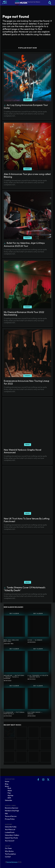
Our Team (8, 848)
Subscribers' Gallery (12, 835)
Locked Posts (10, 832)
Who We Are (9, 851)
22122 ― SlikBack (35, 640)
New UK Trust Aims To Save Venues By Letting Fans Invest (27, 520)
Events (28, 100)
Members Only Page (12, 811)
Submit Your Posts (11, 838)
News (28, 445)
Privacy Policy (10, 819)
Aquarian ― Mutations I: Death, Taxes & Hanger (14, 677)
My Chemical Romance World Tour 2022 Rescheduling (24, 313)
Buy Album (14, 613)
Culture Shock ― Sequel (35, 713)
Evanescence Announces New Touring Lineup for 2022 (27, 382)
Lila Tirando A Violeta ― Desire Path (38, 676)
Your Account (10, 841)
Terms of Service (11, 816)
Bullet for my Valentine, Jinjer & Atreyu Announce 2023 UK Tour (24, 244)
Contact (8, 857)
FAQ (6, 814)
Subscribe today (11, 827)
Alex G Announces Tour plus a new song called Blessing (27, 175)
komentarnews (12, 862)
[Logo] (27, 3)
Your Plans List (10, 829)
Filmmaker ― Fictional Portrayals (14, 713)
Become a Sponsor (12, 808)
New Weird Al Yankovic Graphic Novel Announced (23, 451)
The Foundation (10, 854)
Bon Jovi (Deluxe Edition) (11, 641)
